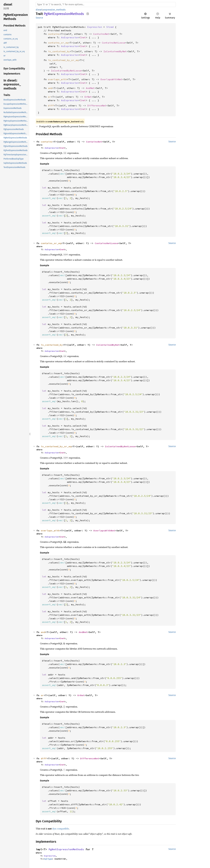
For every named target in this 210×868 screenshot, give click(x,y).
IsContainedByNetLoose (66, 71)
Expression (95, 27)
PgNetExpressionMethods (66, 849)
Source (39, 18)
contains (54, 34)
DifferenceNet (97, 106)
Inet (83, 37)
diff (51, 106)
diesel (39, 10)
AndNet (90, 88)
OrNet (88, 97)
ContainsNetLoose (114, 43)
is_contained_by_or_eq (63, 60)
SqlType (48, 859)
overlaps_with (57, 79)
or (49, 97)
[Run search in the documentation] (106, 5)
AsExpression (70, 37)
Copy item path (88, 14)
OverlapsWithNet (111, 79)
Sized (110, 27)
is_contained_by (59, 51)
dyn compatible (61, 829)
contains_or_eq (58, 43)
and (50, 88)
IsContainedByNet (115, 51)
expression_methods (54, 10)
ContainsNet (101, 34)
